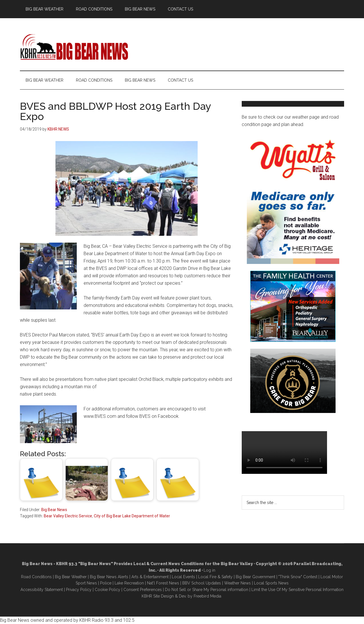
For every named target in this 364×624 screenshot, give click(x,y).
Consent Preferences (143, 590)
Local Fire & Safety (215, 577)
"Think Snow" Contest (298, 577)
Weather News (237, 583)
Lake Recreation (129, 583)
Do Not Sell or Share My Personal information (207, 590)
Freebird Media (207, 596)
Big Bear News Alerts (109, 577)
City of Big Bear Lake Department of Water (132, 516)
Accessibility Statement (42, 590)
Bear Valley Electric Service (68, 516)
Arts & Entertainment (150, 577)
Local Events (183, 577)
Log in (209, 570)
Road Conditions (36, 577)
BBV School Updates (202, 583)
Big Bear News (54, 510)
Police (106, 583)
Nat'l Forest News (163, 583)
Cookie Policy (107, 590)
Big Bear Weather (71, 577)
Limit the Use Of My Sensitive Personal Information (297, 590)
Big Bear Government (256, 577)
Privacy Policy (79, 590)
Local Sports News (271, 583)
